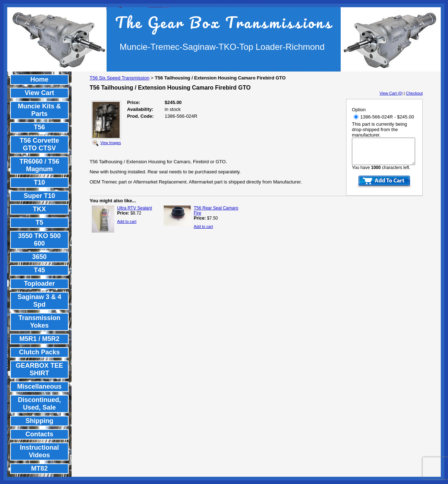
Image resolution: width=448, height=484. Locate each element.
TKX (39, 209)
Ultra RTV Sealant (135, 208)
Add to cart (127, 221)
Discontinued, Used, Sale (39, 404)
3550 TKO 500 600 (39, 240)
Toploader (39, 284)
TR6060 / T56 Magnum (39, 165)
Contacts (39, 434)
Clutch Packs (39, 352)
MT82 (39, 468)
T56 (39, 127)
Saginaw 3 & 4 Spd (39, 301)
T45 (39, 270)
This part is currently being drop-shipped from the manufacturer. (379, 129)
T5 (39, 222)
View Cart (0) (391, 93)
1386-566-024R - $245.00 (384, 117)
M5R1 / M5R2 (39, 339)
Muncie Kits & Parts (39, 110)
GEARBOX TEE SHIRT (39, 369)
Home (39, 79)
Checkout (414, 93)
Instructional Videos (39, 451)
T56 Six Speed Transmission (119, 78)
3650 (39, 257)
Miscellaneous (39, 386)
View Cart (39, 93)
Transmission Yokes (39, 322)
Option (359, 110)
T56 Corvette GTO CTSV (39, 144)
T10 (39, 182)
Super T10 (39, 196)
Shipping (40, 421)
